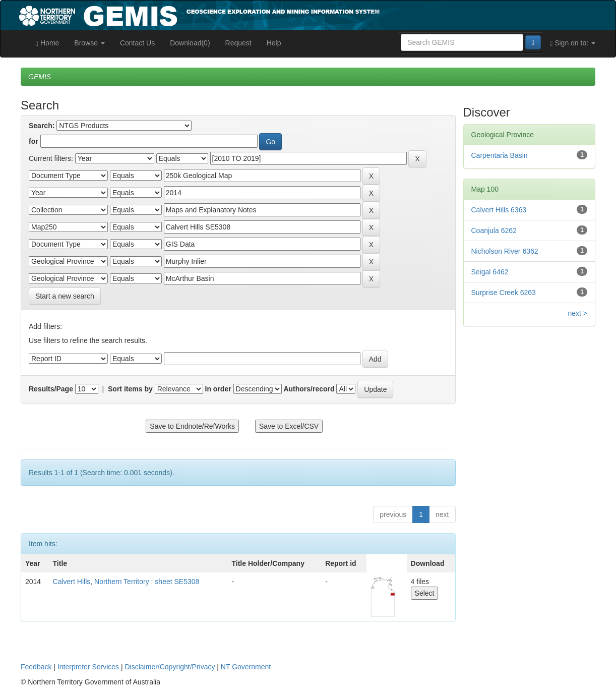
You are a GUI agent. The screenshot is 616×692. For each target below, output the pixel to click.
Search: (42, 126)
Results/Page (51, 389)
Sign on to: (573, 43)
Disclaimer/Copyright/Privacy (170, 667)
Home (47, 43)
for (34, 141)
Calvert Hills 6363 (499, 210)
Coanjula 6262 (494, 230)
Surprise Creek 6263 (504, 293)
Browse (89, 43)
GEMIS (40, 77)
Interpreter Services (88, 667)
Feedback (36, 667)
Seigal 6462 (490, 272)
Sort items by (130, 389)
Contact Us (137, 43)
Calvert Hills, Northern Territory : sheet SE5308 (126, 582)
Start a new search (65, 296)
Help (274, 43)
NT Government (246, 667)
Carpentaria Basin (500, 155)
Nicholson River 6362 (505, 251)
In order (218, 389)
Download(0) (190, 43)
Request (238, 43)
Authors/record (309, 389)
